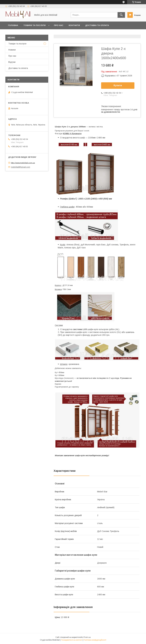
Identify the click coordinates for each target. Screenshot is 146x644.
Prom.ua (87, 637)
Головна (13, 25)
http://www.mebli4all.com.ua (23, 163)
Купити (118, 85)
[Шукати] (121, 15)
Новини (12, 50)
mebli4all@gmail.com (21, 167)
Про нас (59, 25)
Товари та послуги (34, 25)
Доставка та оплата (97, 25)
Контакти (74, 25)
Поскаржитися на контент (72, 640)
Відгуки (12, 62)
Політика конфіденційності (95, 640)
